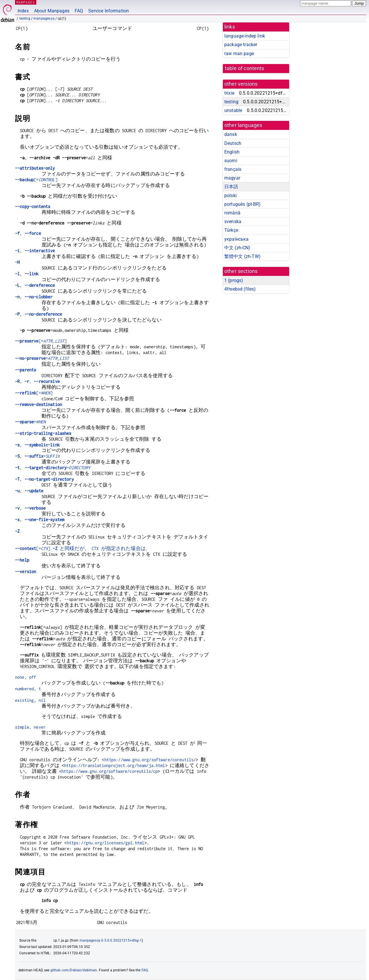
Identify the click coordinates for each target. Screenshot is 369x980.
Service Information (109, 11)
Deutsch (233, 143)
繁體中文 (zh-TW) (242, 256)
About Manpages (52, 11)
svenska (233, 221)
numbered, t (28, 689)
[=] (36, 180)
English (232, 152)
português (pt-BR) (243, 204)
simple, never (30, 727)
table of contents (245, 68)
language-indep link (245, 36)
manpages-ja (44, 18)
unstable (233, 110)
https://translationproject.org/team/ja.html (114, 765)
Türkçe (231, 230)
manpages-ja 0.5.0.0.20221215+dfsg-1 (111, 940)
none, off (26, 677)
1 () (234, 280)
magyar (232, 178)
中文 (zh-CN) (237, 248)
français (233, 169)
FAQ (79, 11)
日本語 (231, 187)
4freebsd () (240, 289)
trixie (229, 93)
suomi (231, 161)
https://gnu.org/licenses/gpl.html (106, 843)
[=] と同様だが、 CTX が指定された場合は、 (83, 548)
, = (37, 456)
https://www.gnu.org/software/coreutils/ (150, 760)
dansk (231, 134)
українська (237, 239)
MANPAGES (26, 2)
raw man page (239, 54)
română (232, 213)
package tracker (241, 45)
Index (23, 11)
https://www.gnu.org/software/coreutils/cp (110, 771)
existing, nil (30, 700)
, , (37, 381)
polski (230, 196)
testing (25, 18)
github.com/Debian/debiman (74, 970)
